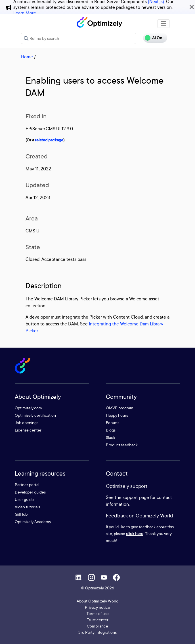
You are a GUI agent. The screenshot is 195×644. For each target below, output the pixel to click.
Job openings (27, 423)
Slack (111, 437)
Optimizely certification (35, 415)
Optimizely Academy (33, 522)
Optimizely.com (28, 408)
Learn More (25, 13)
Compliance (97, 626)
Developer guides (30, 492)
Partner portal (27, 485)
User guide (24, 499)
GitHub (21, 514)
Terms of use (98, 613)
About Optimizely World (97, 601)
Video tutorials (27, 507)
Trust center (98, 620)
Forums (113, 423)
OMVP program (120, 408)
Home (27, 57)
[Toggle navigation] (163, 24)
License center (28, 430)
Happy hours (117, 415)
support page (136, 497)
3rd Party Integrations (97, 632)
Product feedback (122, 445)
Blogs (111, 430)
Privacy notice (97, 607)
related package (49, 140)
